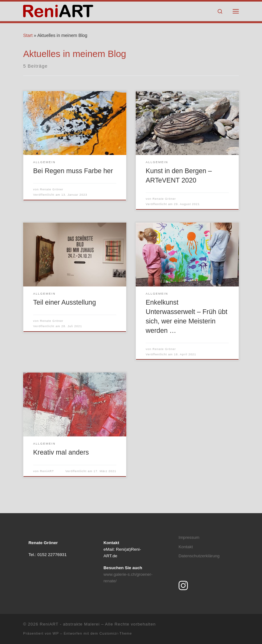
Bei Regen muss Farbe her (73, 171)
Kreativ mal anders (61, 452)
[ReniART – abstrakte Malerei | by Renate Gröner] (58, 10)
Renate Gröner (52, 189)
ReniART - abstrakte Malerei (70, 624)
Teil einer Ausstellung (65, 302)
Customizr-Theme (116, 633)
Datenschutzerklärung (199, 556)
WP (56, 633)
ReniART (47, 471)
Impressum (189, 537)
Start (28, 35)
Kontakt (186, 547)
